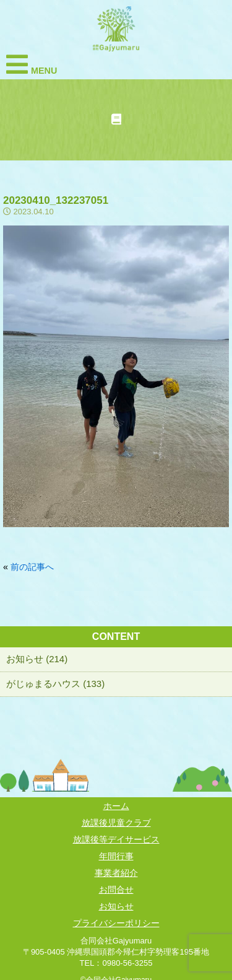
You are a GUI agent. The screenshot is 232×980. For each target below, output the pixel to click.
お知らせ (116, 906)
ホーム (116, 806)
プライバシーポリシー (116, 923)
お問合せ (116, 890)
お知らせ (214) (37, 659)
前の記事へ (32, 567)
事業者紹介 (116, 873)
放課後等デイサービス (116, 839)
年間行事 (116, 856)
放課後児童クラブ (116, 823)
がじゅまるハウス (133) (55, 684)
